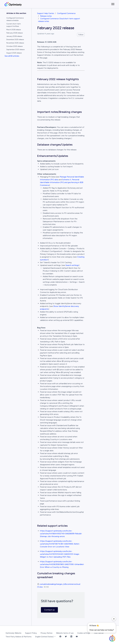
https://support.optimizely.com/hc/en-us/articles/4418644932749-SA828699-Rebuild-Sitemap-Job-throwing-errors (61, 534)
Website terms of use (65, 633)
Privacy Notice (46, 633)
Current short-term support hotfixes (14, 25)
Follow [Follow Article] (81, 35)
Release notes (46, 16)
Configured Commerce (66, 13)
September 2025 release (15, 50)
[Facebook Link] (60, 637)
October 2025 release (14, 46)
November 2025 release (15, 43)
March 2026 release (14, 30)
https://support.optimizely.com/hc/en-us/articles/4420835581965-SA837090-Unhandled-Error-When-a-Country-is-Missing (62, 564)
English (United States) (45, 637)
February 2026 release (15, 33)
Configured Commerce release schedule (15, 19)
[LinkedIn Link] (71, 637)
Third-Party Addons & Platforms (19, 637)
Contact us (49, 610)
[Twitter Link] (66, 637)
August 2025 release (14, 53)
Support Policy (31, 633)
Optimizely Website (13, 633)
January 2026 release (14, 36)
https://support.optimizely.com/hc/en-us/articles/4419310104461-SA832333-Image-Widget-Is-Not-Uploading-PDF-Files (60, 554)
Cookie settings (84, 633)
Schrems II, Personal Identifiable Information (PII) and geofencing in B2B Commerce (62, 182)
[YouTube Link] (77, 637)
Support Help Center (46, 13)
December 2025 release (15, 40)
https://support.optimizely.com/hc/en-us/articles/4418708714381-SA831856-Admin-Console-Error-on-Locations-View (60, 544)
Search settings (72, 265)
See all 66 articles (12, 56)
